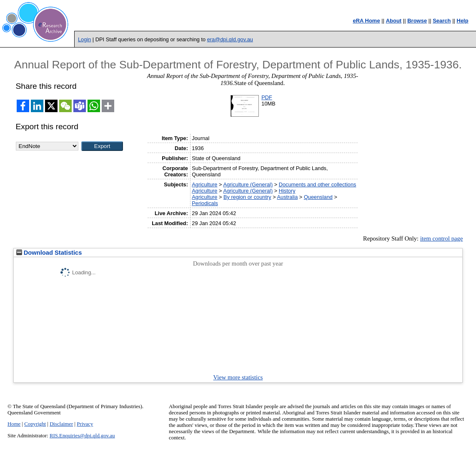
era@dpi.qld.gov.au (230, 39)
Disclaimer (61, 424)
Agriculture (204, 184)
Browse (417, 21)
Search (442, 21)
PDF (267, 97)
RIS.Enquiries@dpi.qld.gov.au (82, 436)
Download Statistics (49, 253)
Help (463, 21)
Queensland (318, 197)
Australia (288, 197)
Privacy (85, 424)
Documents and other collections (318, 184)
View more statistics (238, 377)
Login (84, 39)
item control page (442, 238)
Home (14, 424)
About (394, 21)
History (287, 191)
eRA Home (366, 21)
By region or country (247, 197)
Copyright (35, 424)
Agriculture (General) (248, 184)
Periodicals (205, 203)
